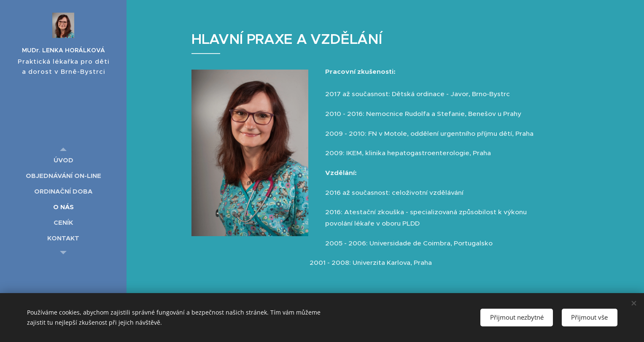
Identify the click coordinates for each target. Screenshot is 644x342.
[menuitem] (63, 160)
